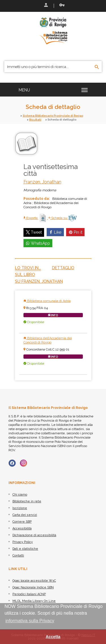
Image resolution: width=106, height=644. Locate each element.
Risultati (35, 120)
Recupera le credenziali (62, 5)
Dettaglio (63, 268)
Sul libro (25, 275)
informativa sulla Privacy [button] (30, 621)
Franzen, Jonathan (42, 182)
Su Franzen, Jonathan (39, 281)
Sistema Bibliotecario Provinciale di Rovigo (53, 116)
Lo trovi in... (28, 268)
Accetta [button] (53, 637)
